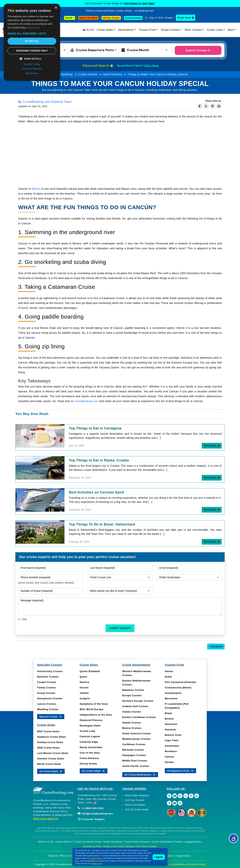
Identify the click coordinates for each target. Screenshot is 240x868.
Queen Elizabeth (90, 671)
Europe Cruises (132, 695)
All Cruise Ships (94, 771)
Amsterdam (172, 746)
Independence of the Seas (96, 715)
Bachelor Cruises (48, 677)
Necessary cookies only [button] (32, 51)
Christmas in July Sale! (139, 3)
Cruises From (147, 30)
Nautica (84, 682)
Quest (83, 677)
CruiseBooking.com (86, 401)
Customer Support (91, 819)
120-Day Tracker (111, 18)
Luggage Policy (193, 842)
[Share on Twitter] (206, 106)
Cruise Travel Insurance (137, 842)
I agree (159, 857)
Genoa (169, 671)
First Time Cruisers (146, 846)
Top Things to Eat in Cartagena (95, 428)
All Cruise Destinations (140, 774)
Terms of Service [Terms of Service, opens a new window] (32, 69)
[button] (32, 33)
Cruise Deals (105, 30)
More (231, 30)
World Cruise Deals (49, 764)
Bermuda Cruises (133, 750)
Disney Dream (88, 764)
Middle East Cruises (135, 761)
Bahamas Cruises (133, 690)
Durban (169, 762)
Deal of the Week (88, 18)
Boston (169, 719)
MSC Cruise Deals (48, 731)
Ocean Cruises (170, 30)
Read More (210, 446)
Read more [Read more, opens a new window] (34, 28)
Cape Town (172, 740)
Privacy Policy (197, 864)
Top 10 (69, 18)
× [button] (56, 8)
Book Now (184, 18)
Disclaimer (216, 646)
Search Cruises (198, 50)
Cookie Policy (96, 864)
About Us (53, 856)
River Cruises (193, 30)
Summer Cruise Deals (51, 759)
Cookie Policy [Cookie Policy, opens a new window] (32, 64)
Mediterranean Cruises (136, 739)
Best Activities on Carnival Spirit (97, 492)
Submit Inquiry (120, 628)
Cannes (169, 757)
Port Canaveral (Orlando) (180, 682)
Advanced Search (97, 66)
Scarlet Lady (87, 731)
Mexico (36, 189)
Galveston (171, 724)
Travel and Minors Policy (88, 842)
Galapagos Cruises (134, 755)
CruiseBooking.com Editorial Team (47, 102)
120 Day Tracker (135, 800)
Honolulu (170, 730)
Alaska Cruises (132, 712)
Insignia (85, 698)
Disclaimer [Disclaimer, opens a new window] (32, 73)
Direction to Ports (92, 846)
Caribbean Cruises (134, 744)
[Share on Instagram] (219, 106)
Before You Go (46, 842)
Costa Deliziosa (89, 758)
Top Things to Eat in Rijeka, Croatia (99, 460)
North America (113, 74)
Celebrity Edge (89, 742)
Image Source (183, 856)
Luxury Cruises (47, 704)
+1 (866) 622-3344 (91, 808)
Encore (84, 688)
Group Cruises (46, 693)
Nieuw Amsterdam (91, 747)
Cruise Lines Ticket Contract (119, 846)
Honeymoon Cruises (50, 698)
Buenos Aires (173, 735)
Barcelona (171, 698)
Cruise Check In (64, 842)
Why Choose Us (69, 856)
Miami (168, 713)
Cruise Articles (88, 74)
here (77, 861)
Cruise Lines (215, 30)
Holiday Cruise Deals (50, 742)
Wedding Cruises (48, 709)
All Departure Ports (180, 771)
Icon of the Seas (90, 753)
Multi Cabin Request (137, 795)
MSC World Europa (91, 709)
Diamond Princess (91, 720)
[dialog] (32, 42)
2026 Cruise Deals (48, 748)
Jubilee (84, 693)
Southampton (173, 693)
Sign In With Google (161, 18)
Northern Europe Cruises (138, 701)
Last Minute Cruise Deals (53, 753)
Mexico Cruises (132, 728)
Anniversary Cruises (50, 671)
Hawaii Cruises (132, 723)
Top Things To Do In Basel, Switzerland (102, 524)
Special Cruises (51, 716)
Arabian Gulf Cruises (135, 706)
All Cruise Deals (51, 771)
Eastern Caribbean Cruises (139, 717)
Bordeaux (171, 751)
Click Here (151, 66)
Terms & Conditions (173, 864)
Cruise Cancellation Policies (167, 842)
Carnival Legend (90, 736)
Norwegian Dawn (90, 726)
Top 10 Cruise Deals (137, 809)
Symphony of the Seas (94, 704)
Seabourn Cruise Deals (51, 737)
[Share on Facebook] (200, 106)
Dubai (168, 677)
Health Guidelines (113, 842)
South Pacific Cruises (136, 766)
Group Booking (133, 18)
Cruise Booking (62, 74)
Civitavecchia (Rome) (178, 688)
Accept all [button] (32, 41)
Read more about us (46, 819)
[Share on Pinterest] (213, 106)
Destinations (126, 30)
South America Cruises (137, 733)
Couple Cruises (47, 682)
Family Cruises (46, 688)
